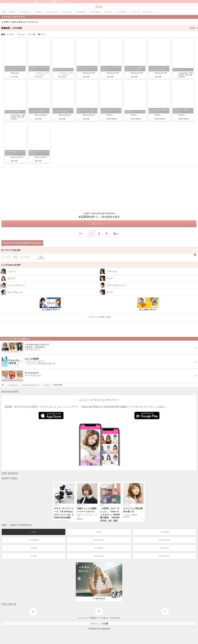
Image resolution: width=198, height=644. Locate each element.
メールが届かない (103, 618)
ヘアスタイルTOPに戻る (99, 317)
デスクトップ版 (99, 624)
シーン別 (32, 34)
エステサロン (164, 548)
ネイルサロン (99, 548)
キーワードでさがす (11, 250)
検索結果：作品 (100, 28)
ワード (42, 34)
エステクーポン (164, 556)
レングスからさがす (11, 265)
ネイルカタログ (164, 540)
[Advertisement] (99, 189)
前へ (82, 234)
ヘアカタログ (164, 532)
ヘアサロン (34, 548)
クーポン (34, 556)
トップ (34, 532)
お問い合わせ (116, 618)
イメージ (21, 34)
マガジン (99, 532)
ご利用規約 (92, 618)
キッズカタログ (99, 540)
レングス (11, 34)
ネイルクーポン (99, 556)
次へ (116, 234)
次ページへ (99, 224)
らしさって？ (82, 618)
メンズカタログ (34, 540)
